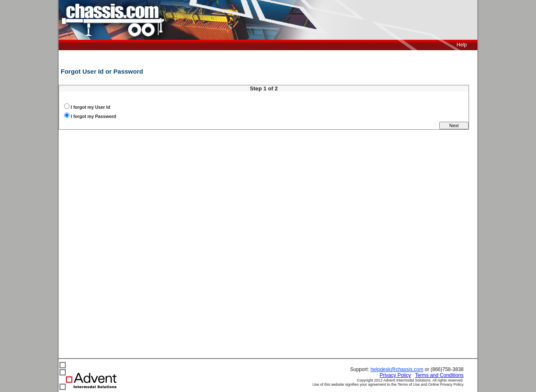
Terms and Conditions (439, 375)
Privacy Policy (395, 375)
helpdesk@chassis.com (397, 369)
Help (462, 45)
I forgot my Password (93, 116)
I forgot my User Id (90, 107)
